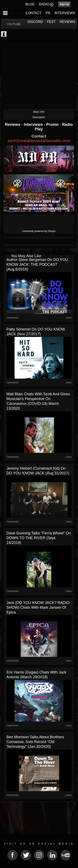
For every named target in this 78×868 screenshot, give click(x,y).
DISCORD (35, 22)
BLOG (30, 4)
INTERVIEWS (65, 13)
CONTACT (33, 13)
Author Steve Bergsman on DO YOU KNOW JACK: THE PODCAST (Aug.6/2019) (37, 264)
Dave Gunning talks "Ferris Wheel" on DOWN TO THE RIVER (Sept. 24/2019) (39, 538)
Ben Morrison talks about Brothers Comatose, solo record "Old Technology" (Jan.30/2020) (35, 742)
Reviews (13, 124)
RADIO (44, 4)
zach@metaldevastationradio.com (39, 141)
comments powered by (39, 231)
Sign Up (64, 4)
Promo (53, 124)
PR (48, 13)
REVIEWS (67, 22)
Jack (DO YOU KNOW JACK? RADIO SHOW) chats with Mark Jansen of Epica (38, 607)
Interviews (34, 124)
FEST (51, 22)
